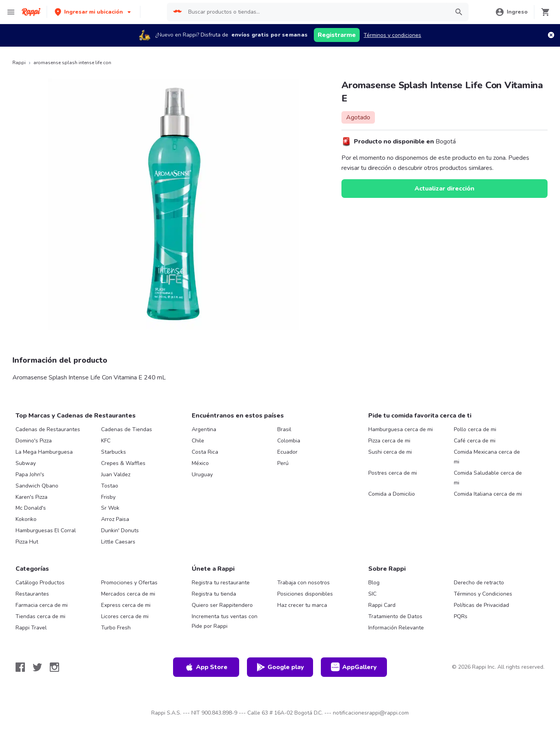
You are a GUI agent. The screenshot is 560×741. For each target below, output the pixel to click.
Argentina (204, 429)
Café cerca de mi (475, 441)
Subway (26, 463)
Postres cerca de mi (393, 473)
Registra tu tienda (214, 594)
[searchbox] (316, 12)
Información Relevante (396, 628)
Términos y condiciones (392, 35)
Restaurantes (32, 594)
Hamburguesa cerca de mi (401, 429)
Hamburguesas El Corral (46, 530)
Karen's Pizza (31, 497)
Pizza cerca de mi (389, 441)
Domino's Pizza (34, 441)
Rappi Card (382, 605)
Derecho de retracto (479, 583)
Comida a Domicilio (392, 494)
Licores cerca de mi (125, 616)
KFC (106, 441)
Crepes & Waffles (123, 463)
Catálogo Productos (40, 583)
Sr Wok (110, 508)
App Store (206, 667)
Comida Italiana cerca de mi (488, 494)
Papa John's (30, 474)
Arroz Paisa (115, 519)
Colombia (289, 441)
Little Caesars (118, 542)
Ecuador (287, 452)
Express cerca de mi (126, 605)
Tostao (110, 486)
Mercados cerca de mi (128, 594)
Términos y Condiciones (483, 594)
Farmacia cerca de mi (42, 605)
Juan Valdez (116, 474)
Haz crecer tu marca (302, 605)
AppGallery (354, 667)
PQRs (461, 616)
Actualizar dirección (444, 189)
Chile (198, 441)
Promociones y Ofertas (129, 583)
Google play (280, 667)
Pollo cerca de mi (475, 429)
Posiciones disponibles (305, 594)
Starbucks (114, 452)
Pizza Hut (27, 542)
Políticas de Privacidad (481, 605)
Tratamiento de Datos (395, 616)
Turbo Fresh (116, 628)
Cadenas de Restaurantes (48, 429)
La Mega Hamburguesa (44, 452)
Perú (283, 463)
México (200, 463)
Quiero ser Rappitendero (222, 605)
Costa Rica (205, 452)
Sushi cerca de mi (390, 452)
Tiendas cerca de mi (40, 616)
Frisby (108, 497)
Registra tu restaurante (221, 583)
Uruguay (202, 474)
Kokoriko (26, 519)
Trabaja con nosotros (304, 583)
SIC (372, 594)
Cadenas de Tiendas (127, 429)
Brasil (284, 429)
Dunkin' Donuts (120, 530)
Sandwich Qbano (37, 486)
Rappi (19, 63)
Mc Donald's (31, 508)
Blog (374, 583)
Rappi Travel (31, 628)
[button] (94, 12)
